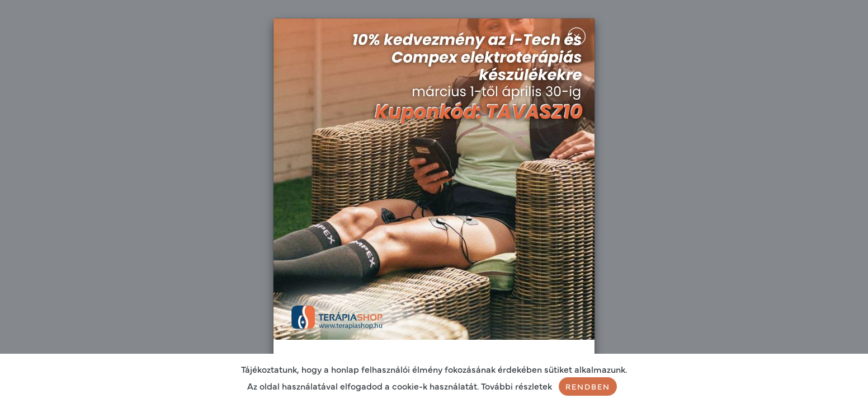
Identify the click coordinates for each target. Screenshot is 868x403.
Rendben (588, 386)
